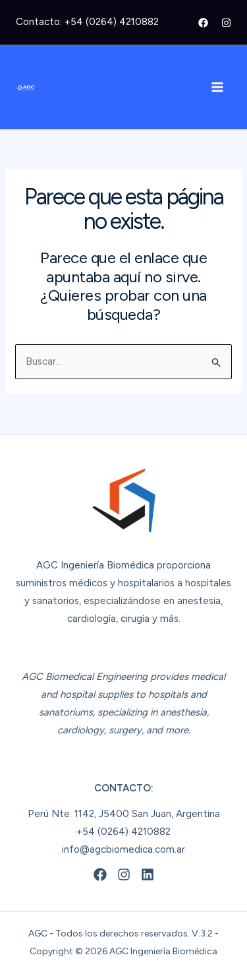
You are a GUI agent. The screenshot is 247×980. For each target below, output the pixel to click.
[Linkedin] (148, 874)
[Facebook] (203, 23)
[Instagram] (226, 23)
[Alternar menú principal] (218, 87)
